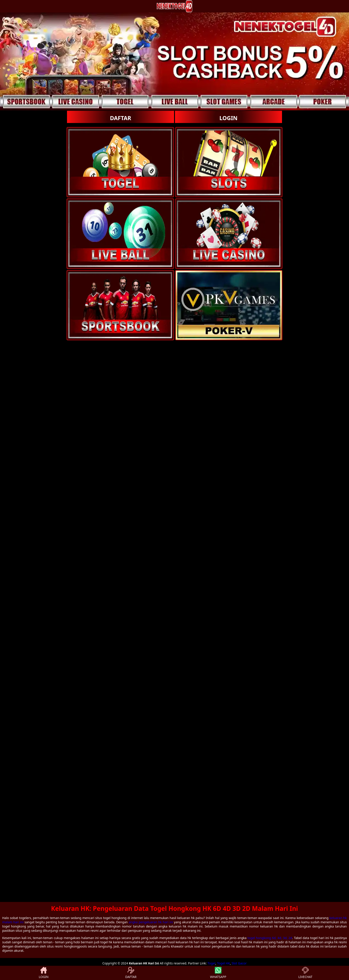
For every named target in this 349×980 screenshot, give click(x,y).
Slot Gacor (239, 963)
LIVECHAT (305, 973)
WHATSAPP (218, 973)
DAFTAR (121, 118)
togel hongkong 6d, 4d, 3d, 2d (270, 938)
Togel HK (223, 963)
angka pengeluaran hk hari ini (151, 922)
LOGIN (228, 118)
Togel (211, 963)
